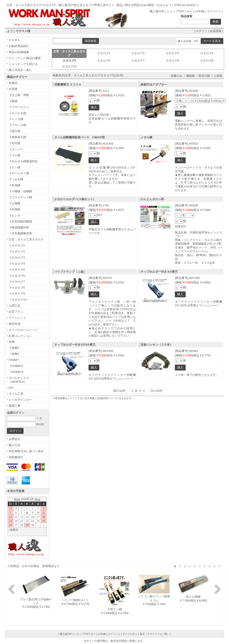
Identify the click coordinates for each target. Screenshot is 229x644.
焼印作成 (15, 324)
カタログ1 (104, 53)
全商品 (13, 83)
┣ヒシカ (15, 215)
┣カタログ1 (17, 245)
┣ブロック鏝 (17, 125)
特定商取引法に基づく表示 (26, 451)
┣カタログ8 (17, 288)
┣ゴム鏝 (15, 155)
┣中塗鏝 (15, 209)
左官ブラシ (16, 312)
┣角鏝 (13, 101)
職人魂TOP (157, 11)
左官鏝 (13, 89)
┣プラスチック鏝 (20, 197)
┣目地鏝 (15, 185)
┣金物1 (14, 348)
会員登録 (216, 31)
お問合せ (15, 439)
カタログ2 (138, 53)
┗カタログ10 (18, 300)
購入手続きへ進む (20, 70)
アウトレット (17, 318)
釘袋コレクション (20, 336)
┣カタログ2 (17, 251)
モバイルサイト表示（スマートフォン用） (146, 634)
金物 (12, 342)
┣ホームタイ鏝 (19, 173)
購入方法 (15, 445)
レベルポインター (20, 400)
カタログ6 (104, 61)
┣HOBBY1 (16, 366)
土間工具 (15, 306)
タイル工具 (16, 394)
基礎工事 (15, 406)
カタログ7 (138, 61)
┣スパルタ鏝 (17, 113)
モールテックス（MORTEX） (19, 380)
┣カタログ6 (17, 276)
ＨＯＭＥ (15, 40)
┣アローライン (19, 107)
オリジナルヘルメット (23, 330)
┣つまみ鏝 (16, 179)
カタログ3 (172, 53)
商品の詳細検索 (19, 52)
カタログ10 (69, 66)
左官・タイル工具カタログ (26, 239)
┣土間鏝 (15, 203)
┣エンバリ (16, 149)
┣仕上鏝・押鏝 (19, 95)
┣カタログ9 (17, 294)
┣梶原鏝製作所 (19, 228)
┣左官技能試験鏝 (20, 221)
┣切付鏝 (15, 143)
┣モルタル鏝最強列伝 (23, 161)
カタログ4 (207, 53)
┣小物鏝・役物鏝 (20, 191)
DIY (11, 388)
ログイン (201, 31)
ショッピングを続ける (23, 64)
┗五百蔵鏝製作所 (20, 233)
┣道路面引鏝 (17, 137)
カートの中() (195, 11)
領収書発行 (16, 457)
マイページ (214, 11)
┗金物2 (14, 354)
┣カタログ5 (17, 270)
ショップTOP (175, 11)
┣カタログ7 (17, 282)
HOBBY (14, 360)
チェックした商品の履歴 (25, 58)
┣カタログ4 (17, 264)
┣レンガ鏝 (16, 119)
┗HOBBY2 (16, 372)
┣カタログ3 (17, 258)
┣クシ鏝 (15, 167)
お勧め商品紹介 (19, 46)
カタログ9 (207, 61)
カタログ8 (172, 61)
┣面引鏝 (15, 131)
